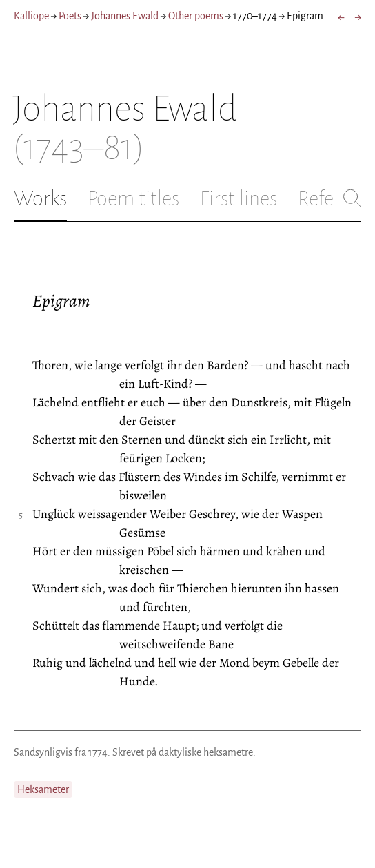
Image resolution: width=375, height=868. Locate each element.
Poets (70, 16)
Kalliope (31, 16)
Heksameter (43, 789)
